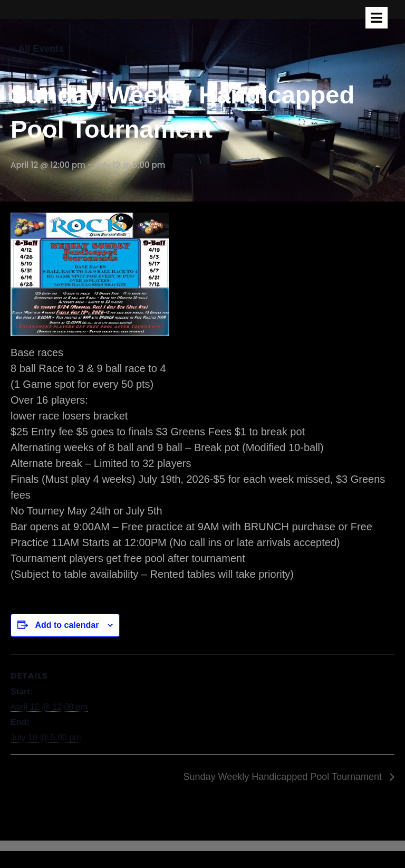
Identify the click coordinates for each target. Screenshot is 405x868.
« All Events (37, 49)
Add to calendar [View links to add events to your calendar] (67, 625)
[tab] (377, 18)
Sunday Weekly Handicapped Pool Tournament (284, 777)
